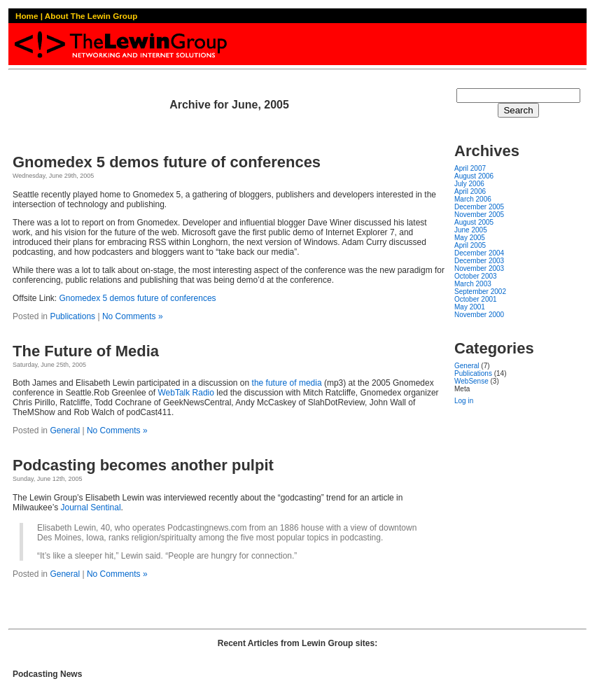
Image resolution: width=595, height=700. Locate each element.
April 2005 (470, 245)
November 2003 (479, 268)
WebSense (471, 381)
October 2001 (476, 299)
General (65, 430)
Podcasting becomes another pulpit (143, 465)
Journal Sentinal (90, 507)
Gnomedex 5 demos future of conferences (167, 162)
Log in (464, 401)
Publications (72, 316)
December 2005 (479, 207)
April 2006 (470, 191)
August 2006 (474, 176)
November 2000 (479, 315)
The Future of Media (86, 351)
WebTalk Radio (185, 393)
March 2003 (473, 284)
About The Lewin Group (91, 16)
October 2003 (476, 276)
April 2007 (470, 168)
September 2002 (480, 292)
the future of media (287, 383)
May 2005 (470, 238)
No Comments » (133, 316)
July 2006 (469, 184)
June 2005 (471, 230)
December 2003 (479, 261)
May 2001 (470, 307)
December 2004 (479, 253)
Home (27, 16)
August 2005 (474, 222)
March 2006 (473, 199)
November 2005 (479, 215)
